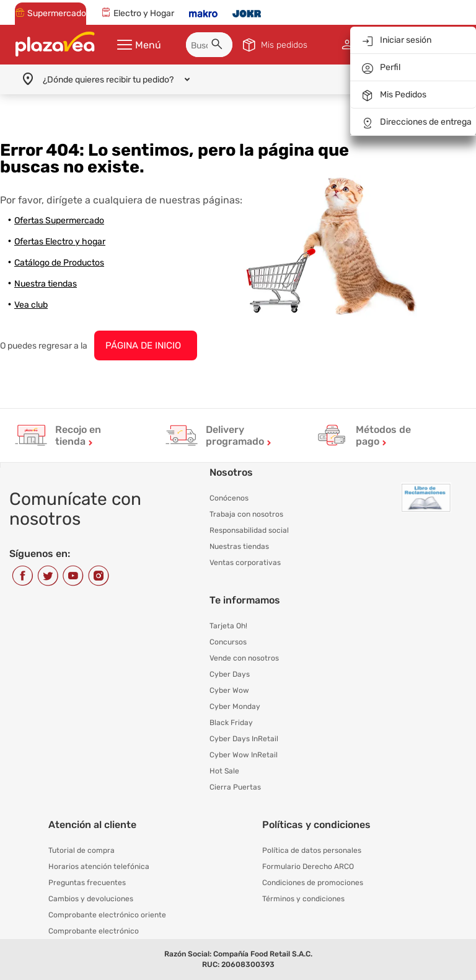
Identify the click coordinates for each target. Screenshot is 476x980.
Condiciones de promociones (313, 883)
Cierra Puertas (235, 787)
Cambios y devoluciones (91, 899)
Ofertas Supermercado (59, 220)
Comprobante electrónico (94, 931)
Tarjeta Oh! (228, 626)
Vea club (31, 305)
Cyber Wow (229, 690)
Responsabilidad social (249, 530)
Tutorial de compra (82, 850)
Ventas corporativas (245, 563)
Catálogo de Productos (59, 263)
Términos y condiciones (303, 899)
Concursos (228, 642)
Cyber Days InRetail (244, 739)
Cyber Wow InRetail (244, 755)
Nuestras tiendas (239, 546)
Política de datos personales (312, 850)
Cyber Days (230, 674)
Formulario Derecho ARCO (308, 866)
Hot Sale (224, 771)
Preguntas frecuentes (87, 883)
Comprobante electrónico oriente (107, 915)
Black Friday (231, 723)
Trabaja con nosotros (246, 514)
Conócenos (229, 498)
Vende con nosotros (244, 658)
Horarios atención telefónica (99, 866)
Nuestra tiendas (46, 284)
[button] (219, 46)
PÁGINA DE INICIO (143, 345)
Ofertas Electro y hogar (60, 242)
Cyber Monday (235, 706)
